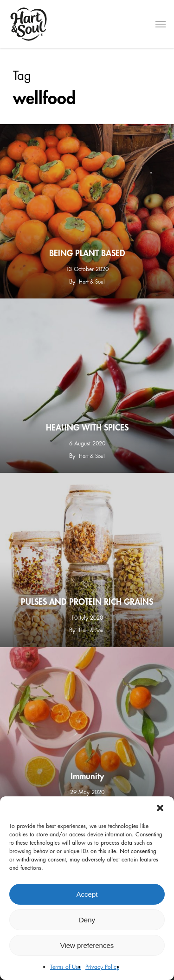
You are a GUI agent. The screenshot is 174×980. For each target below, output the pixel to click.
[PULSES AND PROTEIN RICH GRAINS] (87, 560)
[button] (160, 808)
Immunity (87, 776)
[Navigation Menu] (161, 24)
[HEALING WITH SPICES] (87, 386)
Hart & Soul (92, 282)
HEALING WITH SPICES (87, 428)
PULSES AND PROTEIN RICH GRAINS (87, 602)
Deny (87, 920)
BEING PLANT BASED (87, 253)
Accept (87, 894)
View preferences (87, 945)
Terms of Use (65, 967)
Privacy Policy (102, 967)
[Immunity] (87, 734)
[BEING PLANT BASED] (87, 211)
